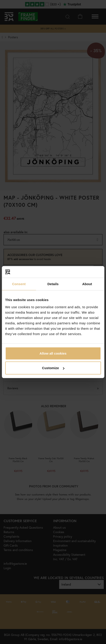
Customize (53, 368)
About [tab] (87, 284)
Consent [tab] (19, 284)
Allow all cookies (53, 353)
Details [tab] (53, 284)
